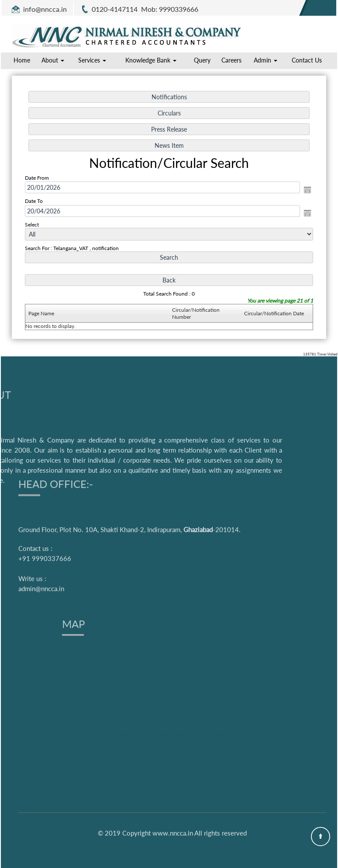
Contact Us (307, 60)
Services (92, 60)
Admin (266, 60)
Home (22, 60)
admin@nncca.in (41, 540)
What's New (171, 752)
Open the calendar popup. (307, 190)
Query (202, 60)
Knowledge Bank (151, 60)
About (53, 60)
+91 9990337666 (45, 510)
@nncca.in (51, 9)
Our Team (115, 752)
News (221, 752)
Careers (231, 60)
